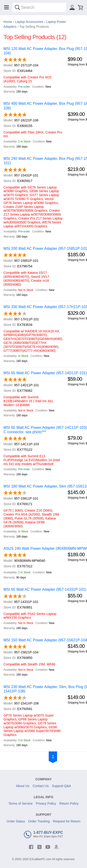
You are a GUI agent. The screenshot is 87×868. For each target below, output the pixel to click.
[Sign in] (72, 7)
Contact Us (40, 786)
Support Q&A (62, 786)
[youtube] (48, 847)
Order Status (16, 821)
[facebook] (31, 847)
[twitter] (39, 847)
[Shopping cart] (81, 7)
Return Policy (69, 803)
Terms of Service (20, 803)
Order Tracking (39, 821)
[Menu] (6, 7)
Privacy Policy (46, 803)
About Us (23, 786)
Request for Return (67, 821)
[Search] (17, 7)
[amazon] (56, 847)
